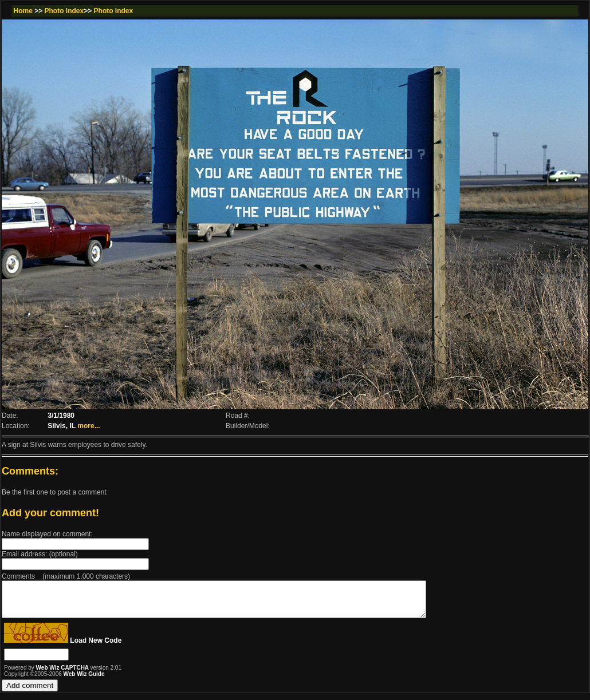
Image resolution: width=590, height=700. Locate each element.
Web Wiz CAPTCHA (63, 675)
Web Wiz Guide (84, 681)
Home (23, 11)
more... (88, 426)
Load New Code (96, 647)
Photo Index (64, 11)
